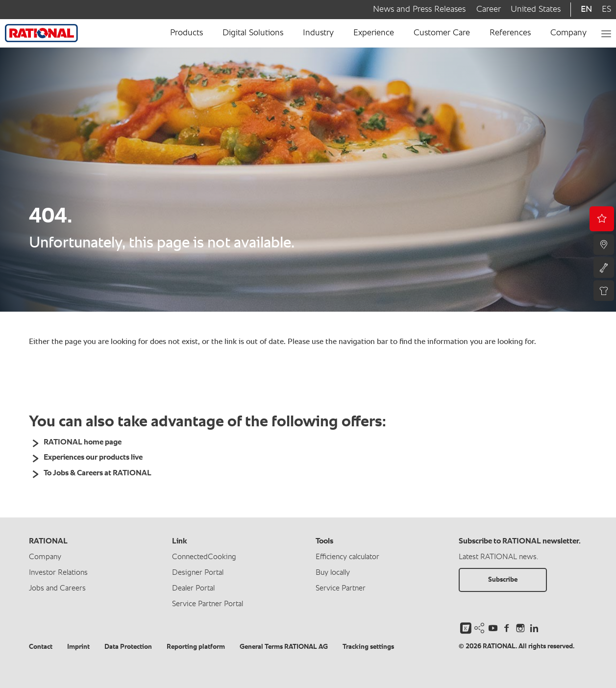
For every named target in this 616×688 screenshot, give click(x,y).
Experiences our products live (93, 458)
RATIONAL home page (83, 442)
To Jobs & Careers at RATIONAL (98, 473)
